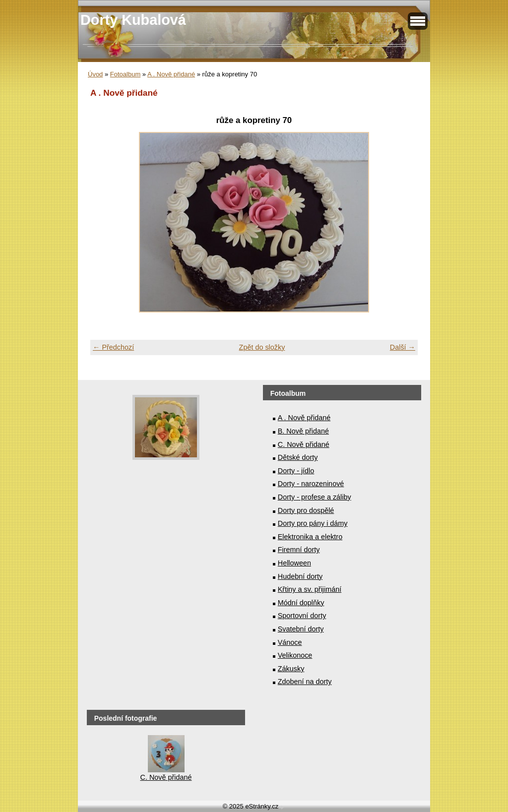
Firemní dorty (299, 550)
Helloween (294, 563)
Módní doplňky (301, 603)
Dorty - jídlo (296, 471)
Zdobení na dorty (305, 682)
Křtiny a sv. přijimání (310, 589)
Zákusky (291, 669)
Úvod (95, 74)
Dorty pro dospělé (306, 510)
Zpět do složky (262, 347)
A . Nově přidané (171, 74)
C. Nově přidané (304, 444)
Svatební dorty (301, 629)
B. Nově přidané (303, 431)
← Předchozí (113, 347)
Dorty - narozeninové (311, 484)
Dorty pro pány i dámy (313, 523)
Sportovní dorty (302, 616)
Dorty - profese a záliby (315, 497)
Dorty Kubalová (133, 20)
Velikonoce (295, 655)
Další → (403, 347)
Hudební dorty (300, 576)
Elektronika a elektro (310, 537)
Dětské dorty (298, 457)
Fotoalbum (125, 74)
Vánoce (290, 642)
